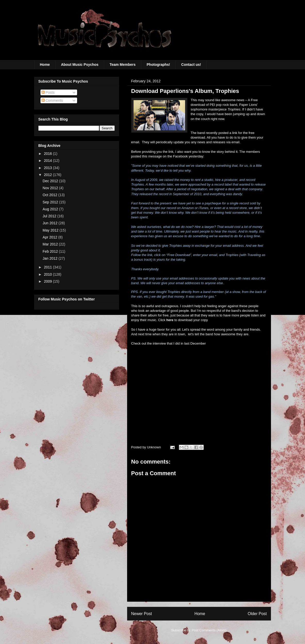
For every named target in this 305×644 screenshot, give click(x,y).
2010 (48, 274)
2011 (48, 267)
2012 (48, 175)
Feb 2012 (51, 251)
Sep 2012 (51, 202)
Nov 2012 (51, 188)
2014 (48, 161)
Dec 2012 (51, 181)
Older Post (257, 614)
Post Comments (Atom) (209, 630)
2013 (48, 168)
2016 (48, 154)
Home (45, 65)
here (170, 320)
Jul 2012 (50, 216)
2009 (48, 281)
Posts (48, 92)
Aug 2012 (51, 209)
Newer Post (142, 614)
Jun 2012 (51, 223)
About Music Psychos (80, 65)
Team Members (123, 65)
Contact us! (191, 65)
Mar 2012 (51, 244)
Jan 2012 (51, 258)
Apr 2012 (50, 237)
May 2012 (51, 230)
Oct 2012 (50, 195)
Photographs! (158, 65)
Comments (52, 100)
